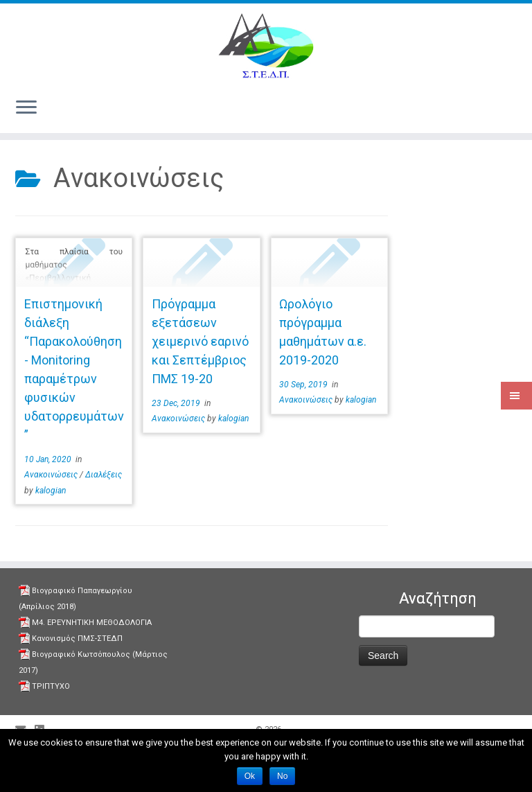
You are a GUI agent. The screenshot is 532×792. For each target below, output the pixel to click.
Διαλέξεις (104, 475)
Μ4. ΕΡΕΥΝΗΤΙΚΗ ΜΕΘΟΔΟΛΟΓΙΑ (92, 623)
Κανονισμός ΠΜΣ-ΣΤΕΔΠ (77, 639)
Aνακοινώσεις (52, 475)
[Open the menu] (26, 108)
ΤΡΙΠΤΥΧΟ (51, 686)
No (282, 776)
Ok (250, 776)
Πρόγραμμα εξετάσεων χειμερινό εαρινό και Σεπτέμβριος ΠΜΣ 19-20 (200, 341)
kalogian (51, 491)
